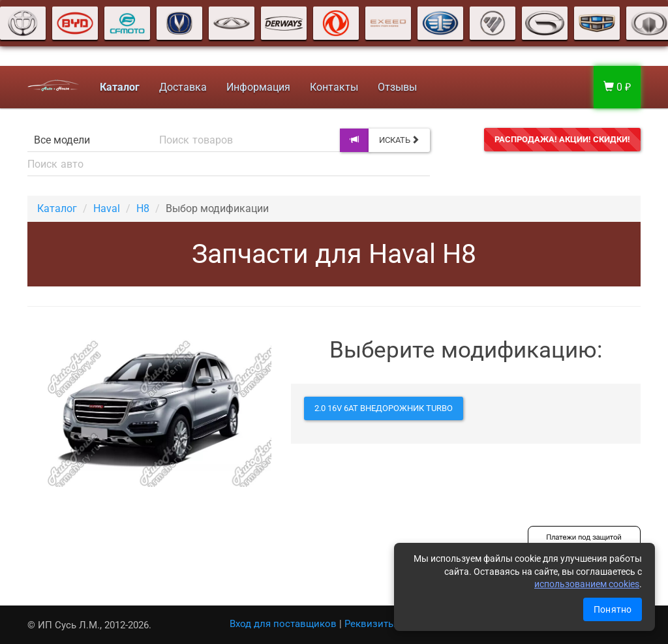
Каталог (57, 208)
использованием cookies (587, 584)
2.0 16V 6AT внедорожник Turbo (384, 408)
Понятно (613, 609)
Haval (107, 208)
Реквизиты (370, 624)
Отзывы (397, 87)
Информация (258, 87)
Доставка (183, 87)
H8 (143, 208)
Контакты (334, 87)
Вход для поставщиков (283, 624)
